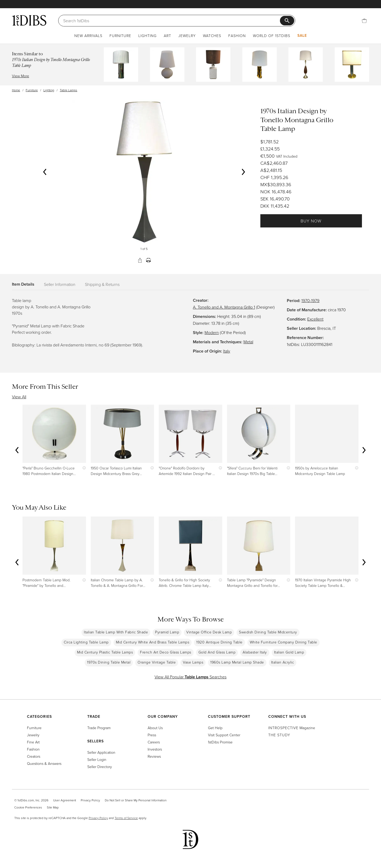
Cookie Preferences (28, 807)
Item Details (23, 284)
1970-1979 (310, 300)
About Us (155, 728)
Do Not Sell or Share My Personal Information (136, 800)
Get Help (215, 728)
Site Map (53, 807)
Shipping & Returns (102, 284)
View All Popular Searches (190, 677)
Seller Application (101, 752)
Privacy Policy (90, 800)
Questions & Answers (44, 763)
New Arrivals (88, 36)
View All (19, 397)
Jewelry (187, 36)
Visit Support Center (224, 735)
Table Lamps (69, 90)
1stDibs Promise (220, 742)
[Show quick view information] (83, 468)
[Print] (148, 260)
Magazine (292, 728)
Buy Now (311, 221)
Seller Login (97, 759)
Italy (227, 351)
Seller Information (60, 284)
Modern (212, 332)
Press (152, 735)
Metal (248, 342)
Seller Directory (100, 767)
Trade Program (99, 728)
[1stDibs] (29, 20)
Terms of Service (126, 818)
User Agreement (65, 800)
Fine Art (33, 742)
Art (167, 36)
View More (21, 76)
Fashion (237, 36)
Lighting (148, 36)
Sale (302, 35)
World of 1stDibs (272, 36)
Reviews (154, 756)
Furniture (120, 36)
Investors (155, 749)
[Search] (172, 21)
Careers (154, 742)
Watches (212, 36)
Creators (34, 756)
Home (16, 90)
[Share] (140, 260)
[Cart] (364, 21)
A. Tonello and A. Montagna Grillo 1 (224, 307)
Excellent (315, 319)
